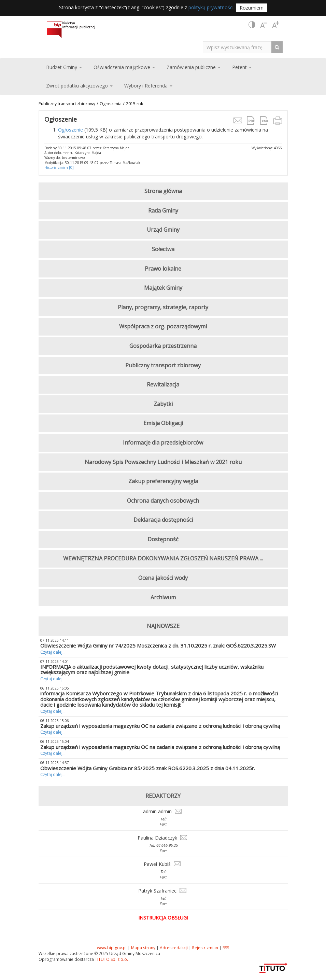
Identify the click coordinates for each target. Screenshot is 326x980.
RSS (226, 948)
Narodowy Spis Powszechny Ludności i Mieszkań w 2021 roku (163, 462)
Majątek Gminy (163, 288)
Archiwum (163, 597)
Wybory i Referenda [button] (148, 86)
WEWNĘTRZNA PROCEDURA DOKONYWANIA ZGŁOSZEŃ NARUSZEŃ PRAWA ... (163, 558)
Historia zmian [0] (59, 167)
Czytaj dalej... (53, 652)
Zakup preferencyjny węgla (163, 481)
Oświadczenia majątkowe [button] (124, 67)
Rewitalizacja (163, 384)
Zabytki (163, 404)
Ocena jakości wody (163, 578)
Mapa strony (143, 948)
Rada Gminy (163, 210)
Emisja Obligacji (163, 423)
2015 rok (134, 104)
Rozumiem (252, 8)
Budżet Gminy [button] (64, 67)
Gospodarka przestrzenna (163, 346)
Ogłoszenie (70, 130)
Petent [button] (242, 67)
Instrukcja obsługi (163, 918)
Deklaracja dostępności (163, 520)
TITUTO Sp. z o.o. (111, 959)
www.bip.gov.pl (112, 948)
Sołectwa (163, 249)
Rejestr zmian (205, 948)
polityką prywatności (211, 7)
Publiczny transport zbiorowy (67, 104)
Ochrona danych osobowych (163, 501)
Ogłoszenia (111, 104)
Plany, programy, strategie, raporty (163, 307)
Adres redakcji (174, 948)
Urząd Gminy (163, 230)
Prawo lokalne (163, 269)
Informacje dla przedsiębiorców (163, 443)
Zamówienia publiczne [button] (194, 67)
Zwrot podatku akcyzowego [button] (79, 86)
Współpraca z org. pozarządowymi (163, 326)
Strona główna (163, 191)
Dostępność (163, 539)
